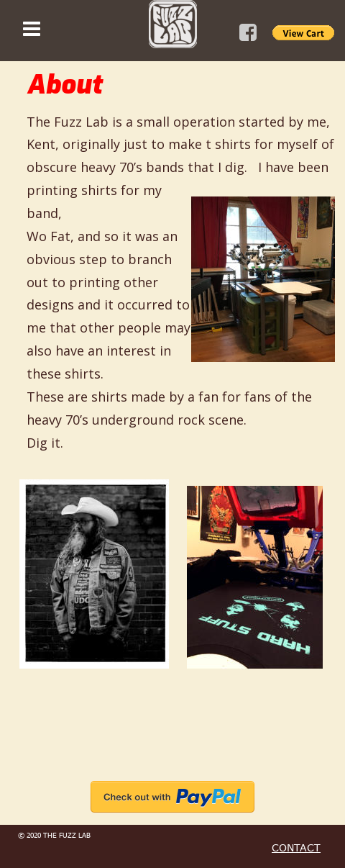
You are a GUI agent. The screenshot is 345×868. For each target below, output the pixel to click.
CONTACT (296, 847)
